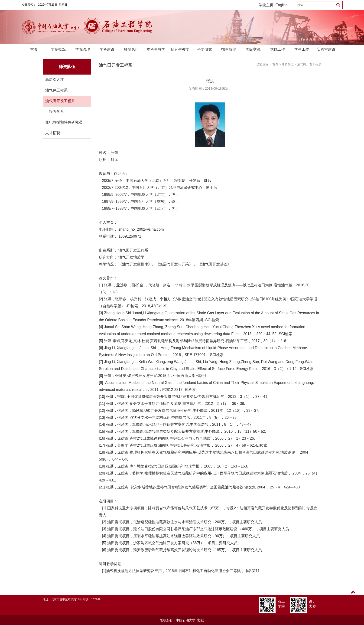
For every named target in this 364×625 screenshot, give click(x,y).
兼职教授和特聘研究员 (64, 122)
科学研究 (205, 49)
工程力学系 (55, 112)
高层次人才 (55, 80)
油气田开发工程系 (60, 101)
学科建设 (107, 49)
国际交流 (253, 49)
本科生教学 (156, 49)
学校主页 (266, 5)
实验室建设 (326, 49)
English (282, 5)
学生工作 (302, 49)
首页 (34, 49)
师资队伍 (131, 49)
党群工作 (277, 49)
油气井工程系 (56, 90)
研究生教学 (180, 49)
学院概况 (58, 49)
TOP (353, 595)
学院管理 (83, 49)
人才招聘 (53, 133)
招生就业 (229, 49)
